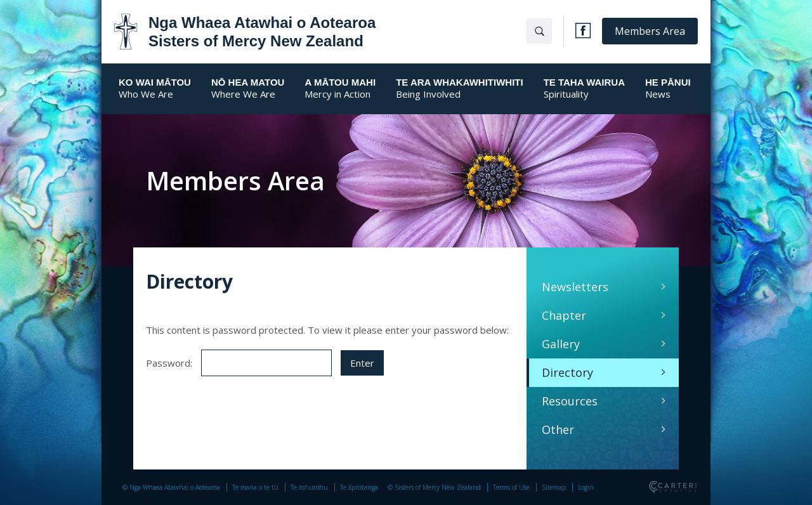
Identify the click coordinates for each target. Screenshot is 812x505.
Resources (570, 401)
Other (558, 430)
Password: (239, 363)
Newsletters (575, 287)
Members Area (650, 31)
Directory (567, 372)
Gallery (561, 344)
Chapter (564, 315)
